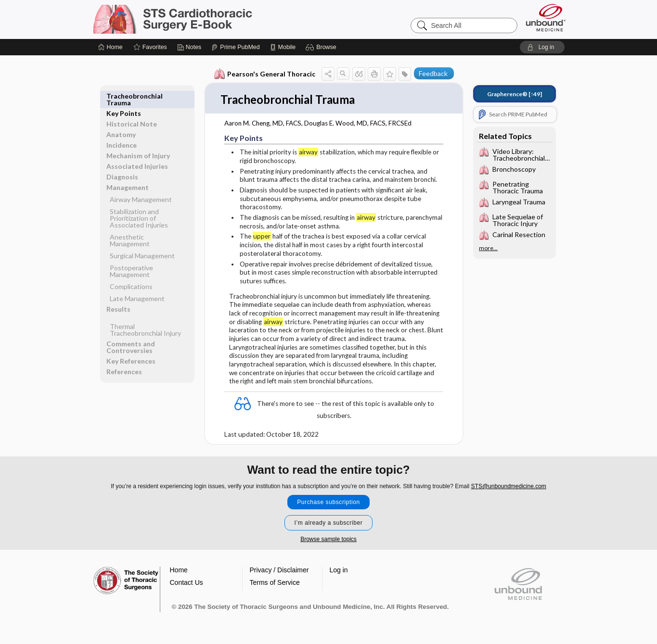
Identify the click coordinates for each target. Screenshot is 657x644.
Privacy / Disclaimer (279, 570)
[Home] (110, 47)
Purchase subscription (328, 503)
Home (179, 570)
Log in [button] (339, 570)
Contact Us (187, 583)
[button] (322, 47)
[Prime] (235, 47)
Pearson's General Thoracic (264, 74)
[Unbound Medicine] (546, 18)
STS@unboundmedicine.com (509, 487)
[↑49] (515, 94)
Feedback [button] (433, 73)
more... (488, 248)
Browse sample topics (328, 540)
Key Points (124, 96)
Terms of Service (275, 583)
